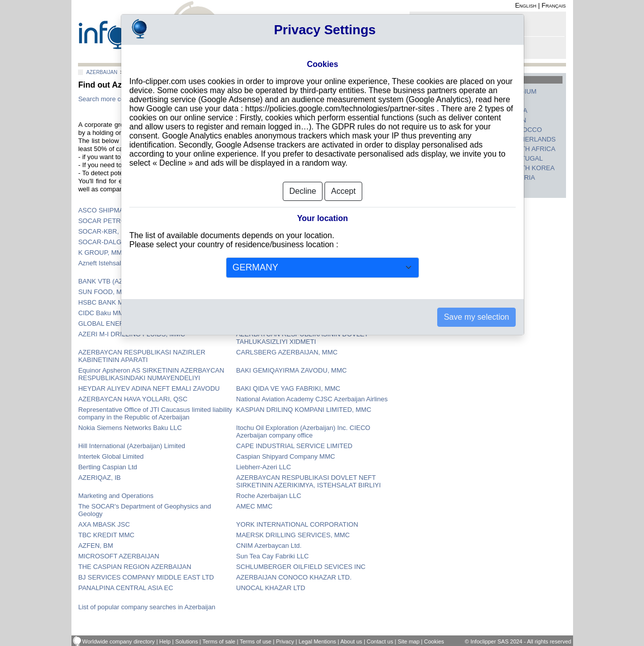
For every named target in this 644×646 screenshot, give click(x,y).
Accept (343, 191)
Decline (303, 191)
